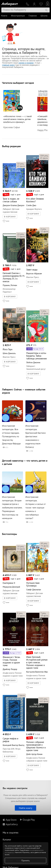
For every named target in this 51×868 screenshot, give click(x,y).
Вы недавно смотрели (15, 788)
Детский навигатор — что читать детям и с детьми (25, 462)
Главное (33, 16)
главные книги (8, 65)
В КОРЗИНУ (10, 217)
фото (21, 166)
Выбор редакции (11, 146)
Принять (26, 860)
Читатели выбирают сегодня (18, 83)
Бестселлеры (10, 534)
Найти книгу (26, 808)
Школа (44, 16)
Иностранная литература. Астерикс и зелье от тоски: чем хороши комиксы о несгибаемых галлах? (36, 508)
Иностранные (18, 16)
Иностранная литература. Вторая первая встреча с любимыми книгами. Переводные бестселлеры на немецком (12, 508)
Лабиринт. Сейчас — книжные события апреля (24, 391)
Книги (4, 16)
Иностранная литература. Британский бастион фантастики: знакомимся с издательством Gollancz (36, 436)
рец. (21, 164)
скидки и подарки (26, 63)
